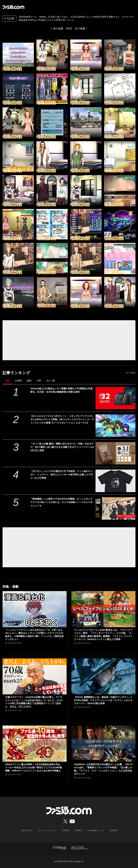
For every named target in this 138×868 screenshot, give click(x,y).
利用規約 (66, 830)
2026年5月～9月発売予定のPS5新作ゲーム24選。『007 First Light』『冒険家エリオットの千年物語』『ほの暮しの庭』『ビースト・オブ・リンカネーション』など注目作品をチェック (103, 769)
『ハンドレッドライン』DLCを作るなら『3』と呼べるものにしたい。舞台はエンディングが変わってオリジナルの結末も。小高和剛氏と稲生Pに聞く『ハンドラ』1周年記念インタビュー (34, 635)
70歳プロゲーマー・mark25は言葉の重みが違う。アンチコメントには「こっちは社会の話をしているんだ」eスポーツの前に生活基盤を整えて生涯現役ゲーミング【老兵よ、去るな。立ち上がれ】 (34, 702)
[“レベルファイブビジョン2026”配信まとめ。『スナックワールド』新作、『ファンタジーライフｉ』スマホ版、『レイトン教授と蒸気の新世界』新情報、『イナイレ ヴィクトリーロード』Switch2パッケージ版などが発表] (103, 609)
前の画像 (58, 29)
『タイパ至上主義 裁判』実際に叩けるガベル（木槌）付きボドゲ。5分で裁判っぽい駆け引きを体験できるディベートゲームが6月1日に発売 (62, 447)
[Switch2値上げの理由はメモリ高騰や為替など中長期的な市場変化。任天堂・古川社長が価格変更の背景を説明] (115, 398)
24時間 (18, 381)
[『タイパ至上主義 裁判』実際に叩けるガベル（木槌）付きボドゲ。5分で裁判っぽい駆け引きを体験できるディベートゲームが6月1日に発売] (115, 453)
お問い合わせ (27, 830)
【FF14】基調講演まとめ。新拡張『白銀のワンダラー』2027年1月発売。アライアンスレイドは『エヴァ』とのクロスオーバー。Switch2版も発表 (103, 700)
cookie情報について (96, 830)
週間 (29, 381)
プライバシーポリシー (47, 830)
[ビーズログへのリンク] (80, 848)
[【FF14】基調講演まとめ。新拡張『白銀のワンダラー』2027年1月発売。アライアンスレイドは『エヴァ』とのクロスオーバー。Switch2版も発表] (103, 676)
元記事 (9, 19)
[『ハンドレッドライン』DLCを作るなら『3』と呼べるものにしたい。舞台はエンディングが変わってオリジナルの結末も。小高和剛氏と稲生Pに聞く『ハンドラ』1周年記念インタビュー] (35, 609)
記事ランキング (16, 373)
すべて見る (131, 373)
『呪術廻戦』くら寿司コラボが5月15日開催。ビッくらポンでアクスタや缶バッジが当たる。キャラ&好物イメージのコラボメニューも (61, 502)
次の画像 (80, 29)
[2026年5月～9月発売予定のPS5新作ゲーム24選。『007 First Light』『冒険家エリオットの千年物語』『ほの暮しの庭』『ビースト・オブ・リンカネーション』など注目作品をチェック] (103, 744)
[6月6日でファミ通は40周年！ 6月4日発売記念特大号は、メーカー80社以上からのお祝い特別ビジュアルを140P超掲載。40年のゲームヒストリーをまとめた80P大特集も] (35, 744)
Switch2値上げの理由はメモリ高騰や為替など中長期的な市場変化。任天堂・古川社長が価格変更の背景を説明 (61, 390)
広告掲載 (113, 830)
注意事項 (78, 830)
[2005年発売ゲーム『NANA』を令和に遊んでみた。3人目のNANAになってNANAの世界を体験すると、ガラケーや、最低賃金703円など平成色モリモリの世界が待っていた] (18, 55)
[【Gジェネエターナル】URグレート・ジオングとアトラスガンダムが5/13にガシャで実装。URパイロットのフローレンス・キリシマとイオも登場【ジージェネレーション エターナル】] (115, 426)
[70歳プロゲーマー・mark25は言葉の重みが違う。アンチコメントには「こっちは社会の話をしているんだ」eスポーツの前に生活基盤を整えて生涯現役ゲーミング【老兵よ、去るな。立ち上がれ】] (35, 676)
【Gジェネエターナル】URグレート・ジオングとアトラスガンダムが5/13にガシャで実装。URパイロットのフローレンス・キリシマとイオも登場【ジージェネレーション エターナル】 (62, 419)
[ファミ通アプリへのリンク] (59, 848)
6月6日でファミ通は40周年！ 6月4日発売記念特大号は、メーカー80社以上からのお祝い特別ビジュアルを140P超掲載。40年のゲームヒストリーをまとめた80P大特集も (34, 768)
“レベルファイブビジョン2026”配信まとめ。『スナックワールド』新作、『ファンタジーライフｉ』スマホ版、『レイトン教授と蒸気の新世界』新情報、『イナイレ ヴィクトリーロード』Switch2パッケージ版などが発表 (103, 635)
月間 (39, 381)
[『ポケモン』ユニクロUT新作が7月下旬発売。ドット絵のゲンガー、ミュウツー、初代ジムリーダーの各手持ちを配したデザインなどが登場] (115, 481)
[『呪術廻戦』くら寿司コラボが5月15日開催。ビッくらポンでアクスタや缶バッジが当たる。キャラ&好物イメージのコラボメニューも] (115, 508)
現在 (7, 381)
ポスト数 (50, 381)
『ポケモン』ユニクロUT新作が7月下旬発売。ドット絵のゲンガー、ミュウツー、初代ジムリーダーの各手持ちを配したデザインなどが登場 (62, 475)
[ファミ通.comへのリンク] (13, 7)
